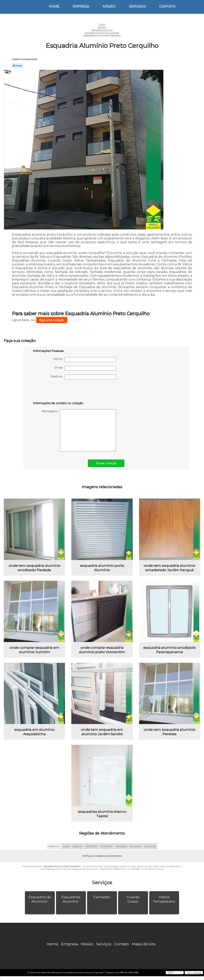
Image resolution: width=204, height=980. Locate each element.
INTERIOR (91, 846)
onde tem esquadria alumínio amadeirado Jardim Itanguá (170, 568)
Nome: (85, 360)
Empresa (81, 6)
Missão (109, 6)
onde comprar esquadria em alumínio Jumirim (34, 650)
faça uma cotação (52, 320)
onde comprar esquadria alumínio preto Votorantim (102, 650)
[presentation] (58, 391)
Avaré (66, 846)
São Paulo (150, 846)
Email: (85, 368)
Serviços (137, 6)
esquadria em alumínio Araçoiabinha (34, 732)
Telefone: (83, 377)
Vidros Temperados (164, 899)
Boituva (77, 846)
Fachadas (102, 897)
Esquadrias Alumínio (71, 899)
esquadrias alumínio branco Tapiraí (102, 814)
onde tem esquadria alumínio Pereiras (170, 732)
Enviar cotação (106, 463)
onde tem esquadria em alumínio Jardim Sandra (102, 732)
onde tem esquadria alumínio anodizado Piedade (34, 568)
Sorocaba (121, 846)
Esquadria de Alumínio (40, 899)
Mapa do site (144, 944)
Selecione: (54, 846)
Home (54, 6)
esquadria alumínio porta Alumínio (102, 568)
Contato (167, 6)
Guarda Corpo (133, 899)
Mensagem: (79, 430)
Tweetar (17, 65)
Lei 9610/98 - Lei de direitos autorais (146, 869)
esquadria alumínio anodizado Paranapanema (170, 650)
